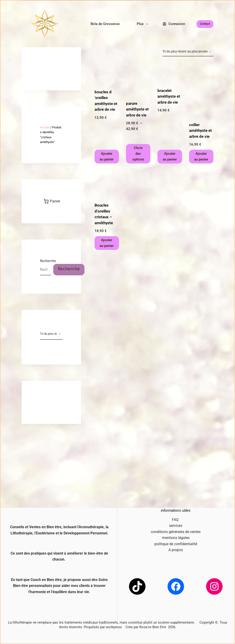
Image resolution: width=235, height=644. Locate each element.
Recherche (48, 261)
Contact (205, 24)
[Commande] (188, 52)
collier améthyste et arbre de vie (200, 131)
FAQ (176, 520)
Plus (143, 24)
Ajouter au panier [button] (107, 156)
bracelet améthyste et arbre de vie (169, 96)
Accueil (45, 127)
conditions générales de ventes (176, 532)
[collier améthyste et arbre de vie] (201, 89)
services (176, 526)
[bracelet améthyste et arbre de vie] (170, 72)
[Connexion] (174, 24)
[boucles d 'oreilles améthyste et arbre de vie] (107, 73)
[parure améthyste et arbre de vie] (138, 79)
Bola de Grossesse (105, 24)
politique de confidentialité (176, 544)
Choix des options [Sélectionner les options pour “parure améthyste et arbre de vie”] (138, 154)
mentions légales (176, 538)
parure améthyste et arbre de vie (137, 109)
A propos (176, 550)
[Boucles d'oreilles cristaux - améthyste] (107, 183)
